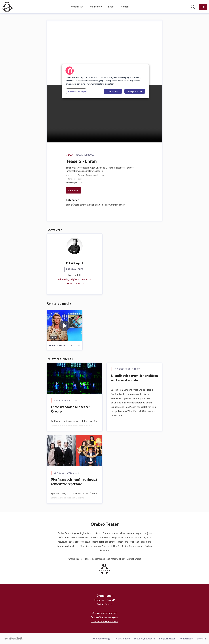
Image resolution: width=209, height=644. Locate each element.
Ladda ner (73, 190)
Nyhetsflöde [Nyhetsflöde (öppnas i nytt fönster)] (186, 639)
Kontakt (125, 7)
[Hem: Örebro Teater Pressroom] (7, 7)
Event (111, 7)
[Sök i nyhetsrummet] (193, 7)
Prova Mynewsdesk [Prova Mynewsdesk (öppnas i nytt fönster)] (145, 639)
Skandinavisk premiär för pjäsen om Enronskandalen (134, 378)
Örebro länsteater (81, 205)
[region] (105, 81)
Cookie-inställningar (76, 91)
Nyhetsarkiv (77, 7)
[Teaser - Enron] (65, 326)
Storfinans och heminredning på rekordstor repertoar (74, 482)
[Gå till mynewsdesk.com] (14, 639)
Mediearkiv (96, 7)
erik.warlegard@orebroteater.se (75, 279)
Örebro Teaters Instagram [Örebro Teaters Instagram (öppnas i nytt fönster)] (105, 617)
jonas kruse (97, 205)
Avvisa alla (113, 91)
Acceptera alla (135, 91)
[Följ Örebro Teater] (203, 7)
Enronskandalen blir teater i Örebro (71, 409)
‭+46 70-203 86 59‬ (75, 284)
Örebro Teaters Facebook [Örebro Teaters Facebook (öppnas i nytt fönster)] (105, 621)
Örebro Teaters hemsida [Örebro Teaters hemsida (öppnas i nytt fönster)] (104, 613)
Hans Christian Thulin (114, 205)
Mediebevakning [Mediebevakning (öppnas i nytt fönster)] (101, 639)
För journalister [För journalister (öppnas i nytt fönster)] (167, 639)
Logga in (201, 639)
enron (69, 205)
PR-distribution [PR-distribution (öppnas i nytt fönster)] (122, 639)
